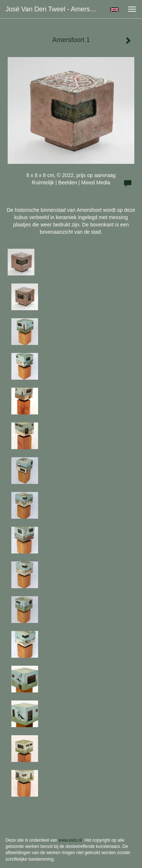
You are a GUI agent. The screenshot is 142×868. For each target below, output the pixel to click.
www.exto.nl (70, 840)
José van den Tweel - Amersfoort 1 (54, 9)
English (114, 10)
